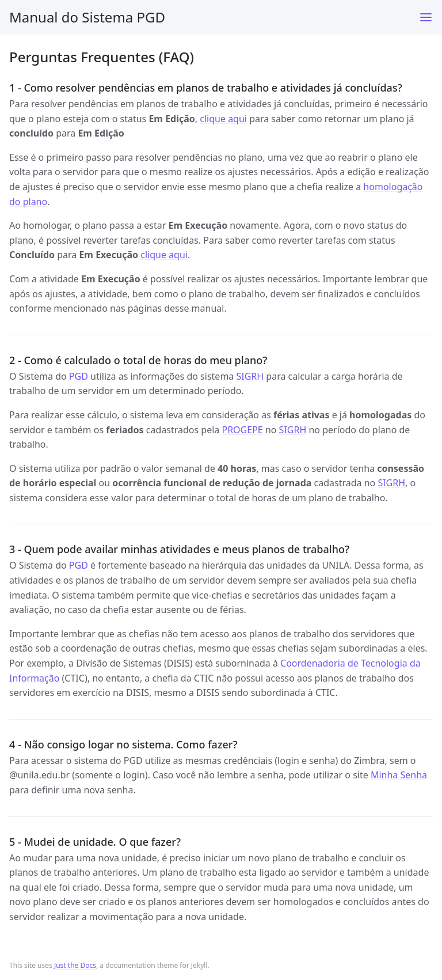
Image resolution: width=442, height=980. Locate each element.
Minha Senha (399, 775)
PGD (79, 376)
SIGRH (250, 376)
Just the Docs (75, 965)
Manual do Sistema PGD (87, 17)
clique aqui (223, 119)
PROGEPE (242, 430)
